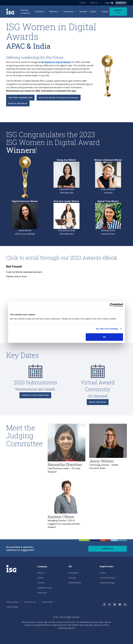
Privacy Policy (12, 602)
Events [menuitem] (93, 11)
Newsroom (42, 593)
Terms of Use (30, 602)
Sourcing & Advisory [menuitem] (25, 12)
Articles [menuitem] (105, 11)
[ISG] (11, 11)
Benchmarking (74, 583)
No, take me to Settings (107, 329)
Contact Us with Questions (35, 395)
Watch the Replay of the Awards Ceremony (59, 98)
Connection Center (107, 578)
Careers (83, 3)
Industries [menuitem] (39, 11)
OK (104, 337)
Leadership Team (45, 588)
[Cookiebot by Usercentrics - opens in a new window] (112, 305)
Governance (74, 573)
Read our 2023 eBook (18, 103)
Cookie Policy (47, 602)
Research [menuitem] (83, 11)
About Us (94, 3)
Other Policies (12, 607)
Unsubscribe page (107, 583)
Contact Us (118, 12)
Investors (41, 583)
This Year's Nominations (20, 98)
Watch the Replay (98, 402)
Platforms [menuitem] (53, 11)
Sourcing (72, 578)
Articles (103, 573)
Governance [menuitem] (68, 11)
